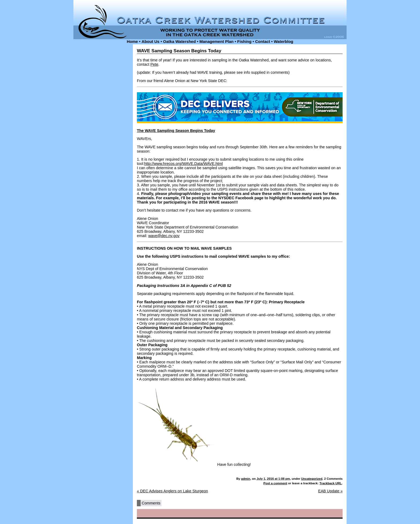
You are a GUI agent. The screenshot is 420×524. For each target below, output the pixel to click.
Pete (154, 64)
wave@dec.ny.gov (164, 236)
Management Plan (216, 41)
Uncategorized (312, 479)
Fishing (244, 41)
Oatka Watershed (179, 41)
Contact (263, 41)
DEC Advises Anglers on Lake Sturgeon (172, 491)
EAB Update (330, 491)
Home (132, 41)
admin (246, 479)
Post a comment (275, 483)
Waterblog (284, 41)
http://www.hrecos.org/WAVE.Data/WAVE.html (183, 164)
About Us (151, 41)
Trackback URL (331, 483)
